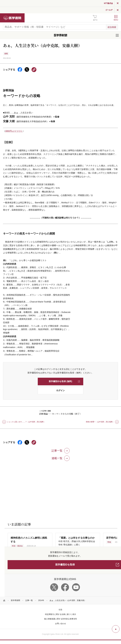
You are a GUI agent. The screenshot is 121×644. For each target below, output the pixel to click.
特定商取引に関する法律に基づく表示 (60, 614)
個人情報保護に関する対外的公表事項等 (60, 619)
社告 (60, 610)
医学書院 (12, 18)
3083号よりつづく (14, 131)
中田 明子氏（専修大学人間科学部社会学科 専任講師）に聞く (77, 541)
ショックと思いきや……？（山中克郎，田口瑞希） (26, 422)
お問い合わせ (60, 624)
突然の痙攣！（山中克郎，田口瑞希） (100, 422)
